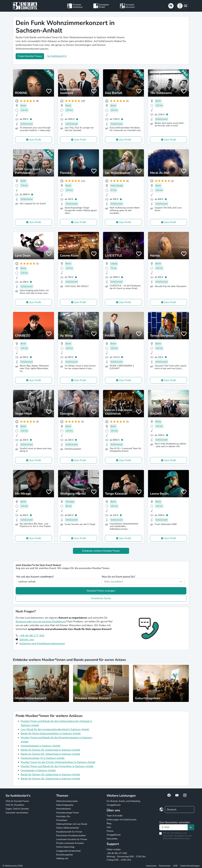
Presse (110, 831)
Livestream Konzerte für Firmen (72, 839)
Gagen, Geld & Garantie (17, 809)
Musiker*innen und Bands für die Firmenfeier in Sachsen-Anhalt (57, 766)
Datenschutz (165, 866)
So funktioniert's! (57, 56)
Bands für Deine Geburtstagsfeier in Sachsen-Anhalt (51, 733)
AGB (175, 866)
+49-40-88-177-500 (32, 636)
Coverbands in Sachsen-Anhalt (38, 770)
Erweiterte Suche (101, 598)
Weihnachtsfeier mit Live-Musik (72, 824)
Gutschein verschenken (17, 813)
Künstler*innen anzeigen (101, 591)
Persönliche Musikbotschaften (71, 836)
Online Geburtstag (65, 847)
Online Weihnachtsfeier (68, 828)
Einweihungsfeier (65, 855)
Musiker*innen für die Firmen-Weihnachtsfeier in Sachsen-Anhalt (58, 762)
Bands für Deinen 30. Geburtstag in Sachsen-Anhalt (50, 775)
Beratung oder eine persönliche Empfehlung (41, 622)
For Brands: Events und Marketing (123, 801)
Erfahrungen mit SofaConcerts (122, 820)
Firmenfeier (62, 820)
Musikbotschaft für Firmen (69, 832)
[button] (183, 6)
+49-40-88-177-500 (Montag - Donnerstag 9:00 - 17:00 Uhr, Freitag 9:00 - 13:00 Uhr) (126, 857)
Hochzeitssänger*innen (68, 813)
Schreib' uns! (27, 640)
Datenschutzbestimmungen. (177, 838)
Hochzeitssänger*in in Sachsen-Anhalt (43, 758)
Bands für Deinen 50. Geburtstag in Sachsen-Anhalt (50, 750)
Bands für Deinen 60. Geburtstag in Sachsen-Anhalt (50, 754)
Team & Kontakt (115, 816)
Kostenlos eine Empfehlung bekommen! (42, 644)
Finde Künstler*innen (30, 56)
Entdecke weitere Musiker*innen (101, 551)
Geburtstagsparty (65, 805)
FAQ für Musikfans (15, 805)
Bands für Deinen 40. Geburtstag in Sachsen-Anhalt (50, 779)
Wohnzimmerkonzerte (67, 801)
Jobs (109, 827)
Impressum (151, 866)
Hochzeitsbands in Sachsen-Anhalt (40, 746)
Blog (109, 823)
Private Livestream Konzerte (70, 843)
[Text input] (174, 827)
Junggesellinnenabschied (68, 851)
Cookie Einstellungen (190, 866)
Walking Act (62, 858)
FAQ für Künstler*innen (17, 801)
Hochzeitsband (63, 809)
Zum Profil (35, 140)
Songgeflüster (114, 805)
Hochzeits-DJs (63, 816)
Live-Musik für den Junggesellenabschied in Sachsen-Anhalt (55, 729)
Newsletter (112, 839)
